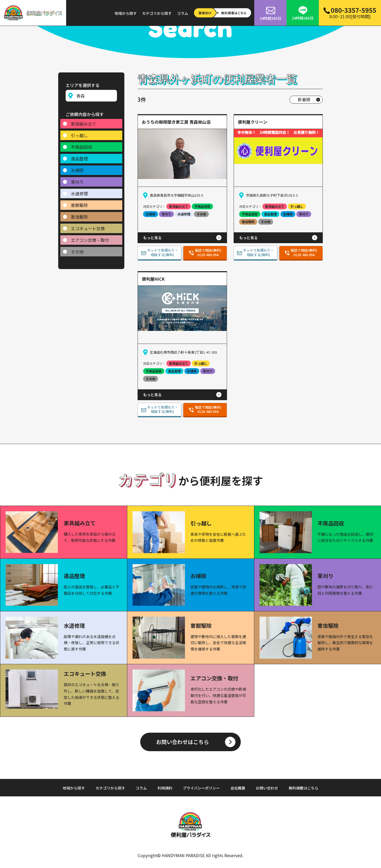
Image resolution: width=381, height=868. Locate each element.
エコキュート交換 (88, 227)
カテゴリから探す (157, 13)
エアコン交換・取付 (90, 238)
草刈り (77, 180)
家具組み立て (84, 122)
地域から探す (126, 13)
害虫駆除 (79, 215)
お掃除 (77, 168)
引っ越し (79, 133)
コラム (183, 13)
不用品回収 (81, 145)
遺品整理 (79, 157)
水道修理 (79, 192)
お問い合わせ (267, 788)
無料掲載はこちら (303, 788)
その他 (77, 250)
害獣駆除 (79, 203)
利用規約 (165, 788)
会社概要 (238, 788)
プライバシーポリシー (201, 788)
